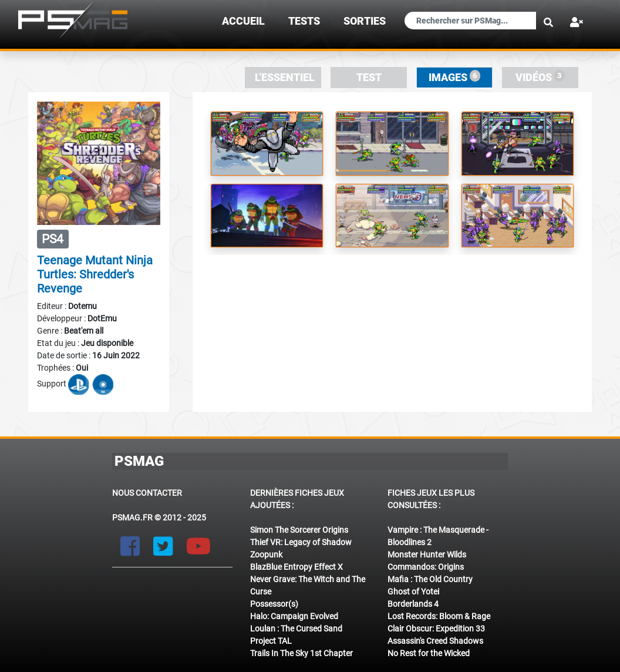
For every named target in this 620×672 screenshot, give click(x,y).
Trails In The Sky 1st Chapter (301, 653)
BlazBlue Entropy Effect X (296, 567)
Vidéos (540, 77)
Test (369, 78)
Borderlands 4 (413, 604)
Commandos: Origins (426, 567)
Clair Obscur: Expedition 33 (436, 629)
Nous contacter (147, 493)
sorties (365, 21)
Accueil (243, 21)
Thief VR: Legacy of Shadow (301, 542)
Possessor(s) (274, 604)
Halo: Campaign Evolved (294, 616)
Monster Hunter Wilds (427, 555)
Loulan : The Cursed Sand (296, 629)
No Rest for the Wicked (429, 653)
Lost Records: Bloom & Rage (439, 616)
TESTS (304, 21)
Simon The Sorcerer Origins (299, 530)
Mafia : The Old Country (430, 579)
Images (455, 77)
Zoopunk (266, 555)
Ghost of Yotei (413, 592)
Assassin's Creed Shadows (435, 641)
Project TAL (271, 641)
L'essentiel (285, 78)
